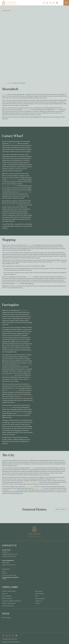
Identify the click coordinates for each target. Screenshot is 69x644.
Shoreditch (5, 94)
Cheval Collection (8, 606)
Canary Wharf (13, 143)
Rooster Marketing (15, 642)
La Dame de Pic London (61, 479)
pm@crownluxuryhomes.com (9, 565)
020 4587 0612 (6, 552)
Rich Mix (57, 109)
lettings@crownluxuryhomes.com (10, 554)
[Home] (13, 3)
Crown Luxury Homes (9, 591)
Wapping (29, 245)
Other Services (40, 594)
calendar (17, 283)
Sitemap (37, 603)
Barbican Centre (6, 407)
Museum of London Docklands (10, 205)
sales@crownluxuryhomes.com (9, 556)
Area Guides (39, 591)
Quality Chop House (8, 375)
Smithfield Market (21, 413)
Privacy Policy (6, 618)
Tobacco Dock (29, 277)
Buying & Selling (7, 598)
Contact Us (39, 601)
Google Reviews (40, 598)
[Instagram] (50, 3)
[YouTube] (57, 3)
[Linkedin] (47, 3)
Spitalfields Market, (26, 109)
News (37, 596)
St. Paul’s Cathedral (29, 486)
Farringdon (24, 310)
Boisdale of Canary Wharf (9, 186)
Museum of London (38, 488)
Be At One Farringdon (26, 396)
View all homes (60, 509)
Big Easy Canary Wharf (25, 192)
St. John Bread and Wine (26, 365)
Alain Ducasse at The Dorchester (30, 482)
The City (32, 468)
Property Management (9, 603)
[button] (66, 3)
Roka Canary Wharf (12, 180)
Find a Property (7, 596)
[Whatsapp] (54, 3)
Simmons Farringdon (13, 390)
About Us (5, 594)
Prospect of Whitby (56, 262)
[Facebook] (44, 3)
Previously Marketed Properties (12, 601)
